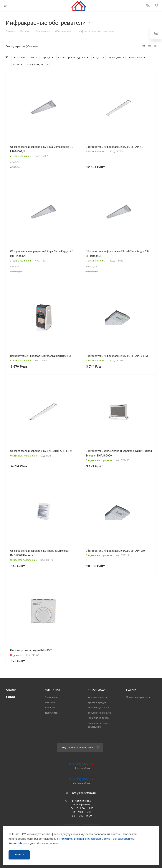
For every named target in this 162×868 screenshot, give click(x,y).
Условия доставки (98, 708)
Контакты (51, 702)
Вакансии (50, 708)
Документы (51, 713)
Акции (10, 697)
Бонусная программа (100, 713)
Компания (53, 690)
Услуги (131, 690)
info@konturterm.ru (84, 793)
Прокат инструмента (138, 697)
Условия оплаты (97, 697)
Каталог (11, 690)
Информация (98, 690)
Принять (19, 855)
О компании (51, 697)
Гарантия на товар (98, 718)
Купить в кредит (97, 702)
